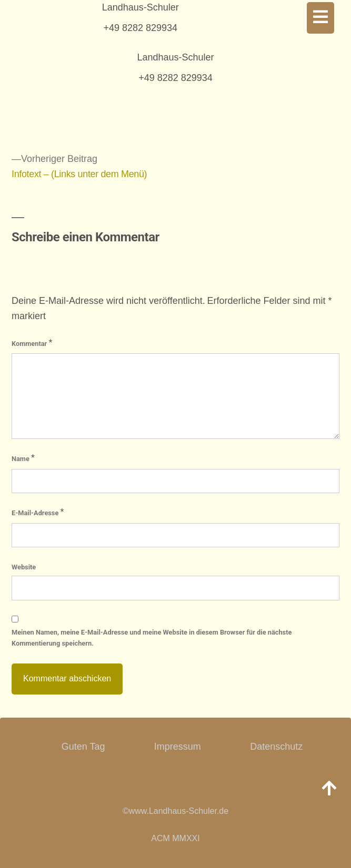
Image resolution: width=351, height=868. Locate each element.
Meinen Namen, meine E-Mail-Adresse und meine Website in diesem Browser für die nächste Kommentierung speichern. (152, 638)
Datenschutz (276, 747)
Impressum (178, 747)
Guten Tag (83, 747)
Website (24, 567)
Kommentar (32, 343)
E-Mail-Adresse (38, 512)
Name (23, 458)
